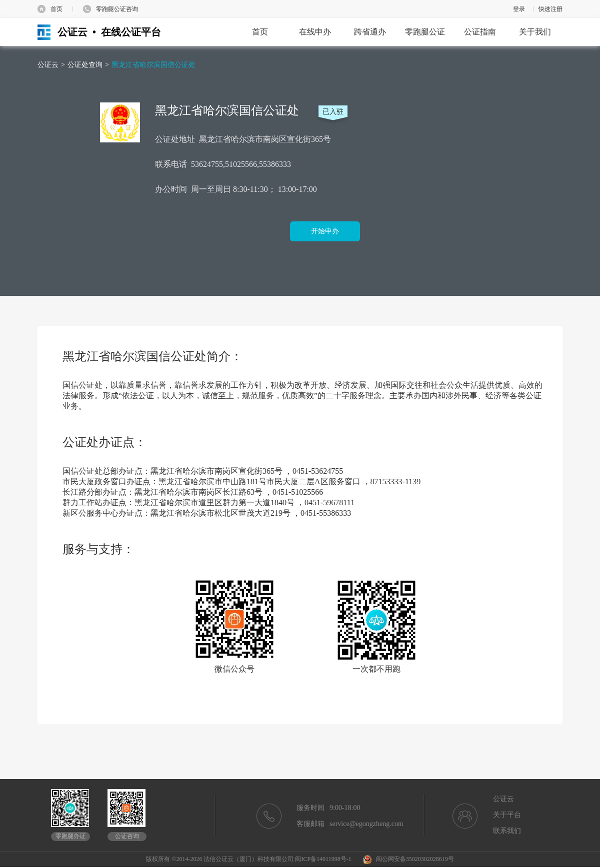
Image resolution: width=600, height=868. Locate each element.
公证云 (48, 65)
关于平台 (507, 815)
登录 (519, 9)
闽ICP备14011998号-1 (323, 859)
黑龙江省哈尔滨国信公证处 (153, 65)
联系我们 (507, 831)
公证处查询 (85, 65)
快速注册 (550, 9)
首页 (56, 9)
